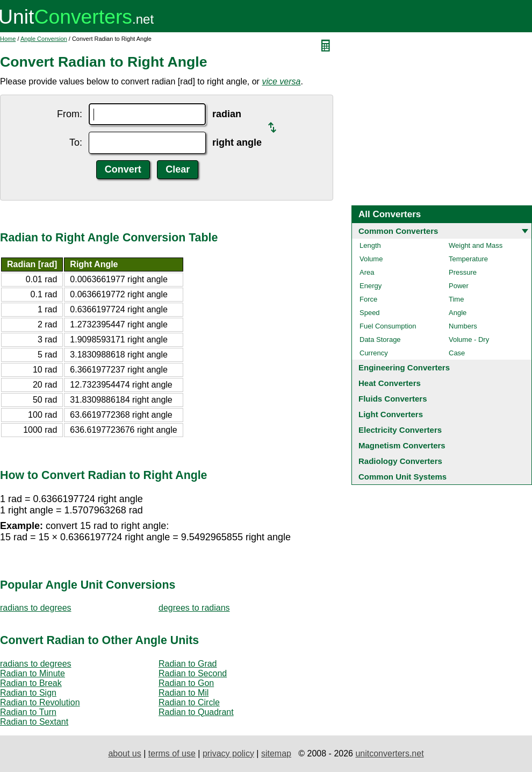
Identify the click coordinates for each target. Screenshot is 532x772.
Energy (371, 286)
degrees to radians (194, 608)
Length (370, 245)
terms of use (172, 753)
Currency (374, 353)
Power (459, 286)
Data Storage (380, 339)
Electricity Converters (400, 430)
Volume (371, 259)
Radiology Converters (400, 461)
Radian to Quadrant (196, 712)
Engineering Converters (404, 367)
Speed (370, 313)
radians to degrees (36, 608)
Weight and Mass (476, 245)
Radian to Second (193, 673)
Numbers (463, 326)
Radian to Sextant (34, 722)
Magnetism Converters (402, 445)
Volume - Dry (469, 339)
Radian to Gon (186, 683)
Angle (458, 313)
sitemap (276, 753)
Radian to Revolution (40, 702)
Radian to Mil (184, 693)
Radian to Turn (28, 712)
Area (367, 272)
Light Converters (391, 414)
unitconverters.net (389, 753)
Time (456, 299)
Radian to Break (31, 683)
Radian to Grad (188, 664)
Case (457, 353)
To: (76, 142)
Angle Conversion (44, 39)
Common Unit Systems (402, 477)
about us (124, 753)
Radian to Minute (33, 673)
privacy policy (228, 753)
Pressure (463, 272)
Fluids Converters (393, 399)
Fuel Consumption (388, 326)
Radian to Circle (189, 702)
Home (8, 39)
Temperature (468, 259)
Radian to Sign (28, 693)
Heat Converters (390, 383)
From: (70, 114)
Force (368, 299)
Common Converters (398, 231)
